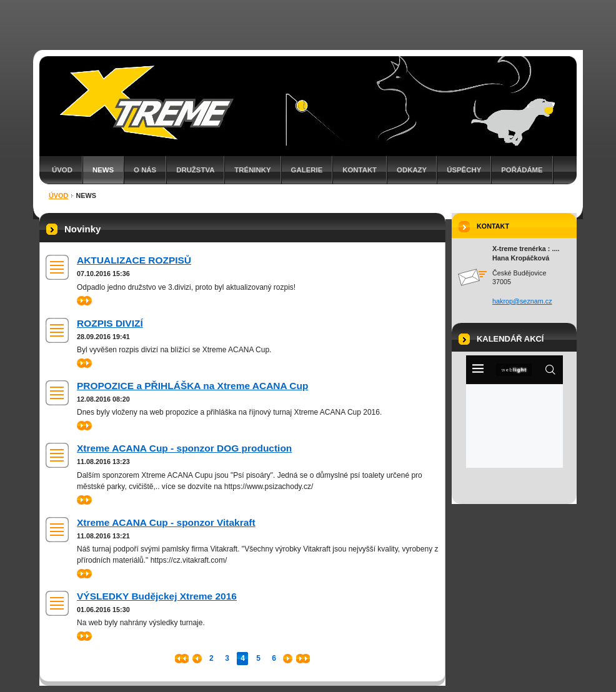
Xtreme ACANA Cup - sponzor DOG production (184, 448)
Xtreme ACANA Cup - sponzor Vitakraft (166, 522)
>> (84, 301)
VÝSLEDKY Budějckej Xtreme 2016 (157, 596)
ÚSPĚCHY (464, 170)
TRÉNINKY (252, 170)
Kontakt (360, 170)
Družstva (195, 170)
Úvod (62, 170)
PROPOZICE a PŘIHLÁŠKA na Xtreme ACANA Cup (192, 386)
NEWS (103, 170)
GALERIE (307, 170)
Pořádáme (522, 170)
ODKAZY (412, 170)
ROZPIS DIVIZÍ (110, 323)
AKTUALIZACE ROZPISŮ (134, 260)
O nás (145, 170)
